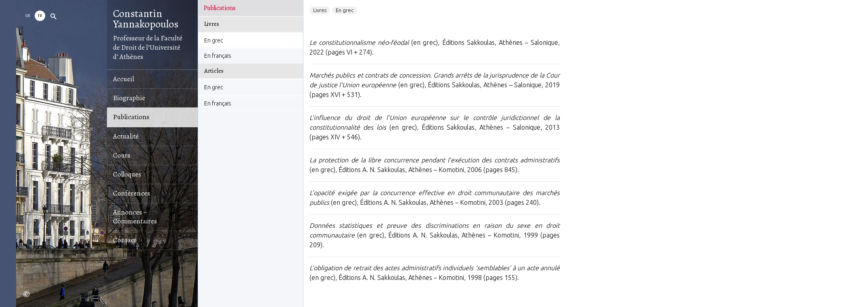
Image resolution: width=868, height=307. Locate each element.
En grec (214, 40)
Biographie (129, 98)
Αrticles (214, 71)
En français (218, 56)
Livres (212, 24)
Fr (40, 16)
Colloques (127, 174)
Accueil (123, 79)
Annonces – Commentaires (135, 217)
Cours (122, 155)
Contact (125, 240)
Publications (131, 117)
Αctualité (126, 136)
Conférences (132, 193)
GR (28, 16)
